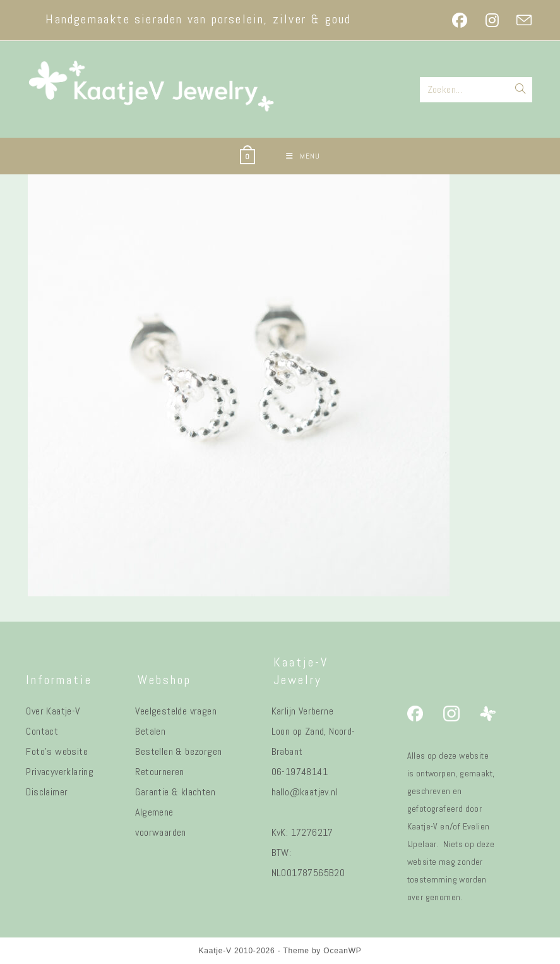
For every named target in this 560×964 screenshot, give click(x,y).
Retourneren (159, 772)
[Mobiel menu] (303, 156)
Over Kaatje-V (53, 711)
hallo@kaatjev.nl (305, 792)
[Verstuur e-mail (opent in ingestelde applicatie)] (520, 20)
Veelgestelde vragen (176, 711)
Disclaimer (47, 792)
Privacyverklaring (60, 772)
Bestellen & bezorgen (178, 751)
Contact (42, 731)
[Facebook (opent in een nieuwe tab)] (460, 20)
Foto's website (57, 751)
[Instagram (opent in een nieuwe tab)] (492, 20)
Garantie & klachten (175, 792)
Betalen (150, 731)
